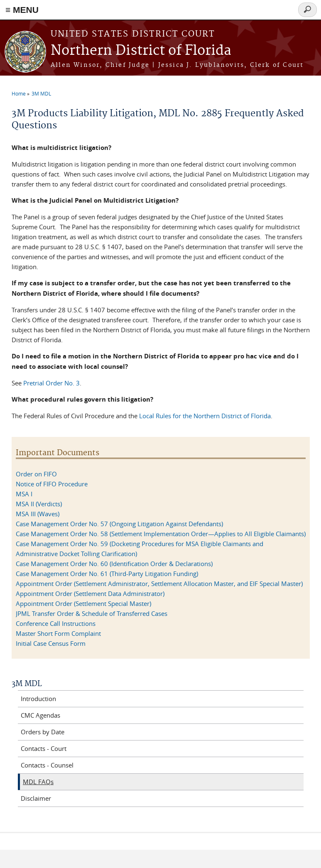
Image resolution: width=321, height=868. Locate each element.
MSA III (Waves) (38, 514)
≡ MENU (22, 10)
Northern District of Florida (141, 51)
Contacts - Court (44, 748)
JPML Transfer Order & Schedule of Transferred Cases (92, 613)
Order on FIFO (36, 474)
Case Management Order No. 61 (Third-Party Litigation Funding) (107, 574)
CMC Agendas (40, 715)
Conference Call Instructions (56, 623)
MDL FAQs (38, 782)
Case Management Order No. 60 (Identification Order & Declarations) (114, 564)
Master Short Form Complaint (58, 633)
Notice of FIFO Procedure (52, 484)
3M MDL (41, 93)
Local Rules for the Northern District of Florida (205, 416)
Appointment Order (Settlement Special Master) (83, 603)
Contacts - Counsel (47, 765)
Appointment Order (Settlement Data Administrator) (90, 593)
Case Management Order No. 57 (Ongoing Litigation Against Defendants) (120, 524)
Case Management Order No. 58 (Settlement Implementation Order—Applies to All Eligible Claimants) (161, 534)
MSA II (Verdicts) (39, 504)
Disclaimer (36, 798)
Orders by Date (43, 732)
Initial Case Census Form (51, 643)
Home (19, 93)
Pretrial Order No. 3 (51, 383)
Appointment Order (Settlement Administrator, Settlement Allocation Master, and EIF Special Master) (159, 584)
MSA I (24, 494)
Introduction (38, 699)
